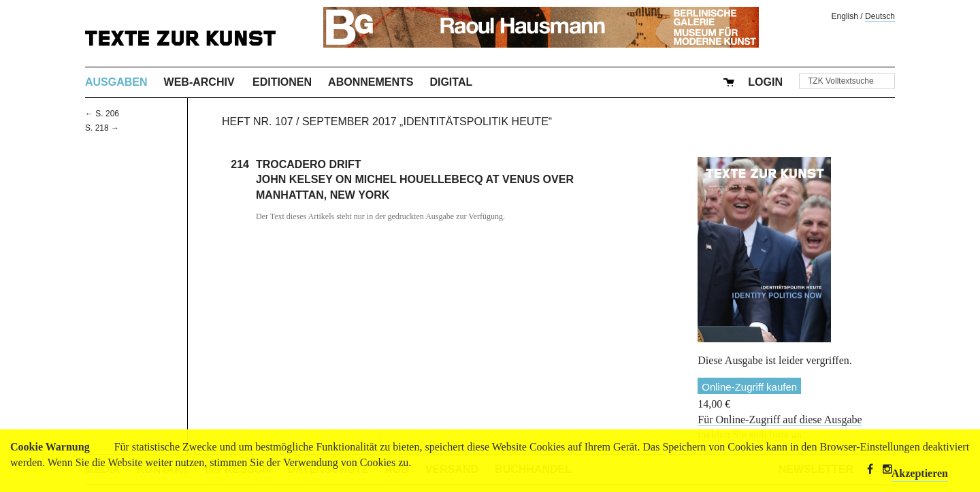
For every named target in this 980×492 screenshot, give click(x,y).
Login (765, 82)
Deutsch (880, 16)
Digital (451, 82)
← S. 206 (102, 114)
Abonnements (371, 82)
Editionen (282, 82)
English (845, 16)
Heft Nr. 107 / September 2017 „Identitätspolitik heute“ (387, 121)
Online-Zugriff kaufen (749, 387)
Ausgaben (116, 82)
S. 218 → (102, 128)
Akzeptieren (920, 473)
